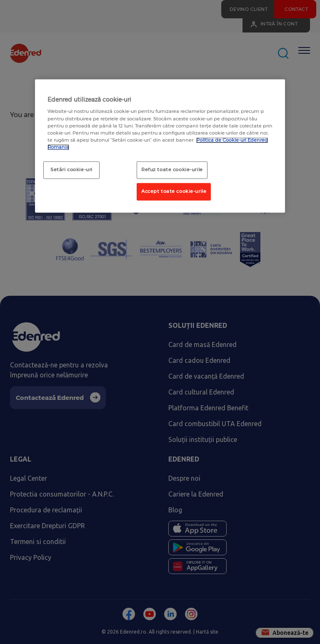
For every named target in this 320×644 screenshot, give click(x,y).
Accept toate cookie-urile (174, 191)
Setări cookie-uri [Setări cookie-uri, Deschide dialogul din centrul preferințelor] (71, 170)
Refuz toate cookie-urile (172, 170)
